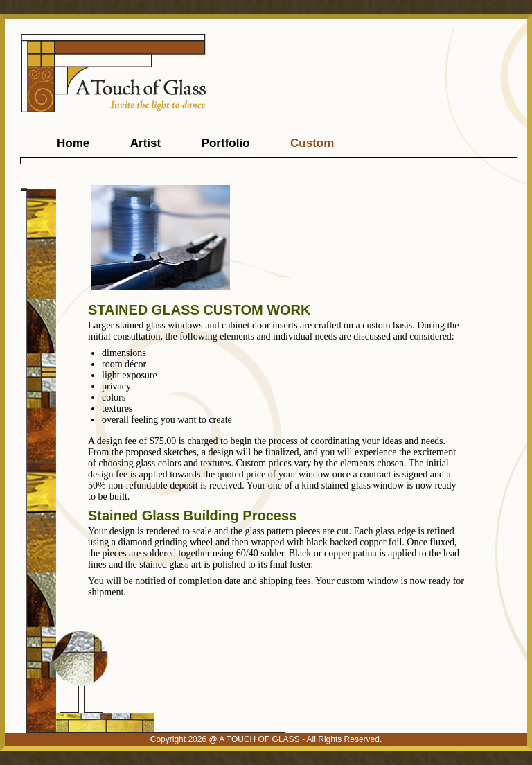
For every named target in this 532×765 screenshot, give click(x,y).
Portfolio (226, 143)
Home (73, 143)
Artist (145, 143)
